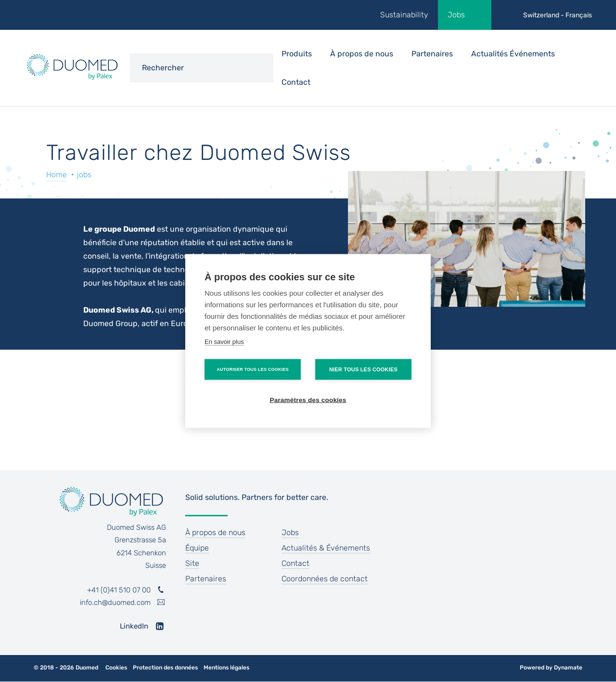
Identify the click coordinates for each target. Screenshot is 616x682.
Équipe (197, 548)
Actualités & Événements (326, 548)
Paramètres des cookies (308, 400)
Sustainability (404, 15)
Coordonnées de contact (325, 579)
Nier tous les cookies (363, 369)
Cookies (116, 668)
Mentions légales (226, 668)
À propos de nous (215, 532)
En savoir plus (224, 342)
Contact (296, 82)
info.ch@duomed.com (115, 603)
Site (192, 563)
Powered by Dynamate (551, 668)
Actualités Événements (513, 54)
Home (57, 175)
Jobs (456, 15)
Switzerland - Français (558, 15)
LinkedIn (134, 626)
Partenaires (432, 54)
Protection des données (165, 668)
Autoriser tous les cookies (252, 369)
